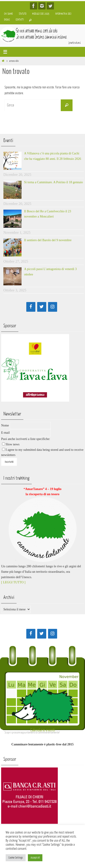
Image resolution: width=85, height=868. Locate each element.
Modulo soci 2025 (41, 14)
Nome (5, 425)
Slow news (13, 444)
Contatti (20, 20)
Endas (7, 20)
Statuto (23, 14)
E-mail (5, 433)
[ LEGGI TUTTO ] (13, 582)
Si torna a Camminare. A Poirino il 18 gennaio (53, 182)
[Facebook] (31, 307)
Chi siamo (8, 14)
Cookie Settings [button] (16, 858)
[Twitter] (42, 307)
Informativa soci (63, 14)
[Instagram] (53, 307)
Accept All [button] (35, 858)
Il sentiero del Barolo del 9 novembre (48, 240)
